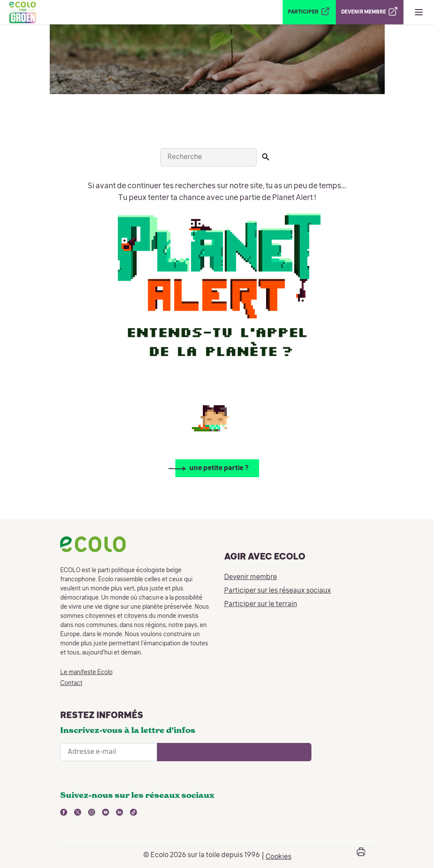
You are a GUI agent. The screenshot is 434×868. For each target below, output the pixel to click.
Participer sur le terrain (261, 604)
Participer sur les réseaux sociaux (278, 591)
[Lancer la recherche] (266, 157)
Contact (71, 683)
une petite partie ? (219, 468)
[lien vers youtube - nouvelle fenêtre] (106, 812)
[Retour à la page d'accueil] (22, 12)
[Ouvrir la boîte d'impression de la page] (361, 855)
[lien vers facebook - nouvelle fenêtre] (64, 812)
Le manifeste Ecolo (86, 672)
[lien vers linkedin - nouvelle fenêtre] (120, 812)
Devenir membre (251, 577)
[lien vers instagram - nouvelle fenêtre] (92, 812)
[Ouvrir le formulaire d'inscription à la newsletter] (234, 752)
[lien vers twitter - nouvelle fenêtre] (78, 812)
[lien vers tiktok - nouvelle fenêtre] (133, 812)
